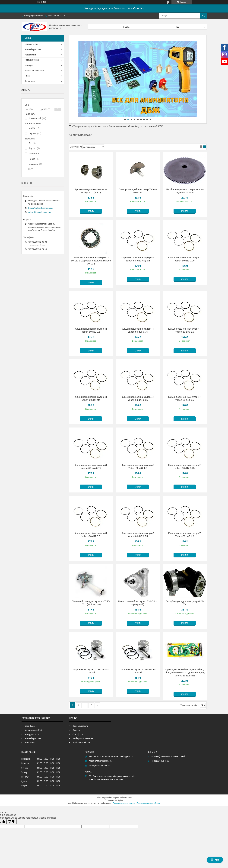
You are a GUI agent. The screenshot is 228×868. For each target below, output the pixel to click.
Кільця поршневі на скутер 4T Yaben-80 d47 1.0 (185, 535)
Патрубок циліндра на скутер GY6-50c (185, 603)
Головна (126, 27)
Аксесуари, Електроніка (35, 71)
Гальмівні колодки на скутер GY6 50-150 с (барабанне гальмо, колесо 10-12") (91, 260)
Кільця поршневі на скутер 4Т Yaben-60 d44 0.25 (138, 398)
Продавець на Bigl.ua (114, 800)
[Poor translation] (12, 822)
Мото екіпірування (33, 50)
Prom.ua (129, 797)
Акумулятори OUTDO (33, 730)
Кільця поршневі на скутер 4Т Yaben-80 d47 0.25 (185, 467)
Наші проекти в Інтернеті (83, 739)
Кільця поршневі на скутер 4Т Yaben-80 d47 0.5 (91, 535)
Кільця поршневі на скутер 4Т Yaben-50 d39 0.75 (138, 330)
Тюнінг (28, 76)
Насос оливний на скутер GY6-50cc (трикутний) (138, 603)
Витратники (30, 81)
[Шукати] (203, 16)
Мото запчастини (32, 44)
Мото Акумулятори (33, 60)
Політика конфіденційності (149, 803)
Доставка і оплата (80, 726)
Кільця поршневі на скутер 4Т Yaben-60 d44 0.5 (185, 398)
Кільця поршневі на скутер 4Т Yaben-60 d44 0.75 (91, 467)
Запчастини (100, 126)
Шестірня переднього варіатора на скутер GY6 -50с (185, 191)
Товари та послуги (83, 126)
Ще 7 (30, 169)
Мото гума (29, 65)
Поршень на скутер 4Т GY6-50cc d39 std (91, 671)
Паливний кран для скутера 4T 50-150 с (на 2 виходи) (91, 603)
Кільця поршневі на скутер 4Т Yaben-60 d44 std (91, 398)
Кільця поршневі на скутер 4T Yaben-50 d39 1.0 (185, 330)
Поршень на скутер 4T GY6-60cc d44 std (138, 671)
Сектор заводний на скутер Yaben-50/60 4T (138, 191)
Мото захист (30, 743)
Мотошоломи (30, 55)
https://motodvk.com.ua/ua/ (41, 208)
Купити (91, 211)
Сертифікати (78, 734)
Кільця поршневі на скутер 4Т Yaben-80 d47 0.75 (138, 535)
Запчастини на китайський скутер (126, 126)
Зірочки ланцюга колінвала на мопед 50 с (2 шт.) (91, 191)
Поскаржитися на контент (124, 803)
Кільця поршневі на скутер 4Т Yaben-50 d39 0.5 (91, 330)
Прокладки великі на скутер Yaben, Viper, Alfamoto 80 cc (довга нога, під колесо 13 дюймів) (185, 672)
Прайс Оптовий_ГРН (81, 743)
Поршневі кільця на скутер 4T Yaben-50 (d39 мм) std (138, 259)
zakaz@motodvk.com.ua (40, 212)
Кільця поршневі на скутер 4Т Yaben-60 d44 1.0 (138, 467)
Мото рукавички (32, 734)
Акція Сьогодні (31, 726)
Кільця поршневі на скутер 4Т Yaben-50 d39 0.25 (185, 259)
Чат (215, 860)
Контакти (76, 730)
